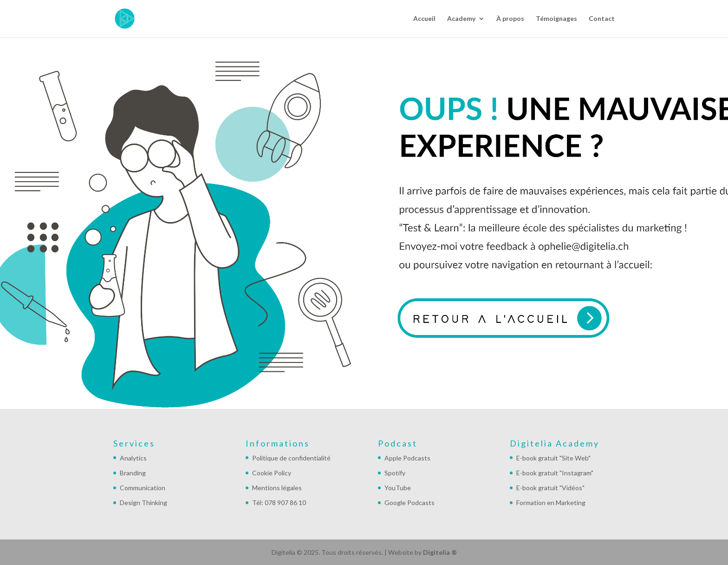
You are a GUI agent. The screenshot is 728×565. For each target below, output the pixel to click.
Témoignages (556, 19)
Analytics (133, 458)
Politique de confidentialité (291, 458)
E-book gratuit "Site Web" (553, 458)
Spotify (395, 473)
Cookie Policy (272, 473)
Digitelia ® (440, 552)
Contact (602, 19)
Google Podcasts (409, 503)
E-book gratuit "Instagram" (555, 473)
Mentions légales (277, 488)
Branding (133, 473)
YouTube (398, 488)
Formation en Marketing (551, 503)
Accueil (424, 19)
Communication (143, 488)
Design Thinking (143, 503)
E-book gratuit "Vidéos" (550, 488)
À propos (510, 19)
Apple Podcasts (407, 458)
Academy (461, 19)
